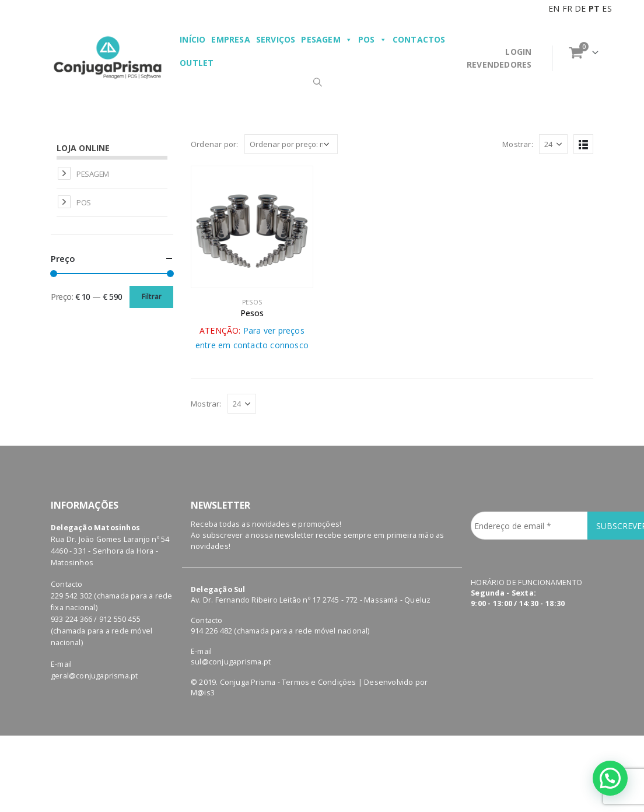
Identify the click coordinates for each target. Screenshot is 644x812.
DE (580, 8)
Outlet (197, 63)
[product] (252, 227)
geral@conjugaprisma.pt (94, 676)
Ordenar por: (214, 144)
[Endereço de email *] (529, 526)
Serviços (276, 39)
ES (607, 8)
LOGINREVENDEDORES (499, 58)
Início (192, 39)
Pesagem (327, 40)
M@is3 (203, 693)
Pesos (252, 302)
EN (554, 8)
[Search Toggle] (317, 82)
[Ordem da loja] (291, 144)
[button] (610, 777)
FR (567, 8)
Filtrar (152, 297)
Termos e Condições (319, 682)
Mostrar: (518, 144)
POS (372, 40)
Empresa (230, 39)
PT (594, 8)
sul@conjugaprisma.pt (231, 662)
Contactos (419, 39)
